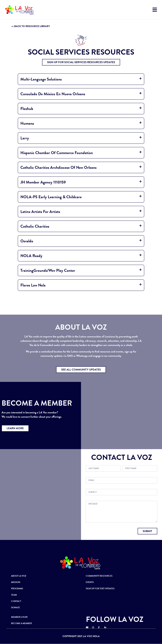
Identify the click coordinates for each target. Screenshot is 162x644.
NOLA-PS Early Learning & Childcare (51, 197)
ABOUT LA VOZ (19, 576)
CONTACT (16, 601)
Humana (27, 123)
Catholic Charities (35, 226)
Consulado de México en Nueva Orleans (53, 94)
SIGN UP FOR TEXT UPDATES (100, 589)
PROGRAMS (17, 589)
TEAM (14, 595)
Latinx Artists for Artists (40, 212)
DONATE (16, 608)
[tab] (81, 79)
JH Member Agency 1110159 (43, 182)
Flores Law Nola (33, 285)
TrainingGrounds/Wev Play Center (48, 270)
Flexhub (27, 109)
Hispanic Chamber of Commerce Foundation (57, 153)
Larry (25, 138)
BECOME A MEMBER (21, 623)
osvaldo (27, 241)
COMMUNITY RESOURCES (99, 576)
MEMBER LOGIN (19, 617)
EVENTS (90, 582)
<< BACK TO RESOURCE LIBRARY (31, 26)
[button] (81, 62)
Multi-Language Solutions (41, 79)
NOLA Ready (31, 256)
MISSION (16, 582)
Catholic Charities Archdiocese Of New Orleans (58, 167)
